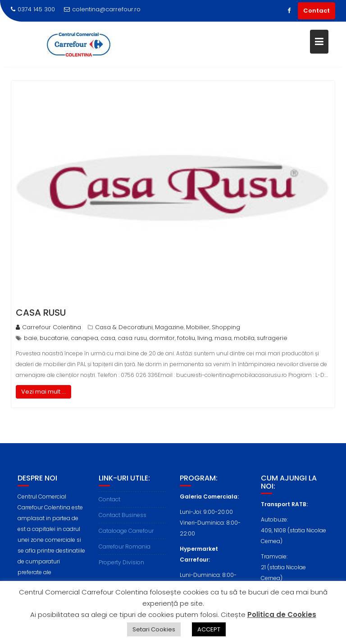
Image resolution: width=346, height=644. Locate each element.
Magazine (169, 327)
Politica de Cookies (282, 615)
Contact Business (123, 518)
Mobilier (198, 327)
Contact (316, 11)
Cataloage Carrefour (126, 533)
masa (223, 338)
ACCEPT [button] (209, 629)
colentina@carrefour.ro (102, 9)
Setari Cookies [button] (154, 629)
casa (108, 338)
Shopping (226, 327)
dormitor (162, 338)
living (205, 338)
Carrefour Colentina (48, 327)
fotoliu (186, 338)
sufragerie (272, 338)
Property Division (121, 565)
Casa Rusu (41, 313)
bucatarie (54, 338)
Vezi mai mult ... (43, 392)
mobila (244, 338)
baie (31, 338)
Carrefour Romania (125, 549)
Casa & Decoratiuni (124, 327)
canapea (84, 338)
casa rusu (132, 338)
